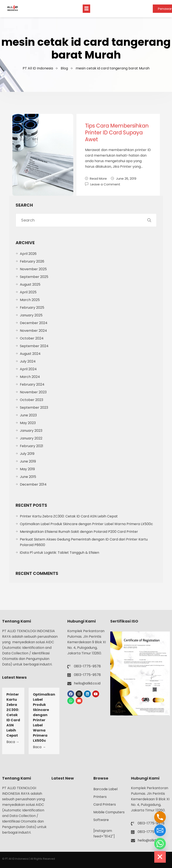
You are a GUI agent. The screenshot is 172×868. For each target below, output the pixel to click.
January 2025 (31, 315)
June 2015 (28, 477)
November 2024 (33, 331)
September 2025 (34, 277)
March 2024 (30, 377)
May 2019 (27, 469)
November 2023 (33, 392)
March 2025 (30, 300)
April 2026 (28, 254)
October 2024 (32, 338)
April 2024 (28, 369)
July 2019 (27, 454)
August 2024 (30, 354)
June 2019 (28, 461)
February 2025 (32, 308)
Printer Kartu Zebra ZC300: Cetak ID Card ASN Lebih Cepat (69, 516)
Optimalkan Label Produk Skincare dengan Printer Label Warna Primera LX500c (86, 524)
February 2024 (32, 384)
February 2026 (32, 261)
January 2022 (31, 438)
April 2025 (28, 292)
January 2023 (31, 431)
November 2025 (33, 269)
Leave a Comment (105, 184)
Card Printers (105, 804)
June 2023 (28, 415)
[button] (86, 9)
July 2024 (28, 361)
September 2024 (34, 346)
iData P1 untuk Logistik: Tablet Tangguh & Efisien (60, 553)
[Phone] (160, 817)
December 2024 (34, 323)
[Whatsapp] (160, 844)
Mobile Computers (109, 812)
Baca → (13, 742)
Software (101, 820)
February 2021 (32, 446)
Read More (96, 178)
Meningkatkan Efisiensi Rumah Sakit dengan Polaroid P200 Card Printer (79, 532)
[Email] (160, 830)
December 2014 (33, 484)
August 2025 (30, 284)
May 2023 (28, 423)
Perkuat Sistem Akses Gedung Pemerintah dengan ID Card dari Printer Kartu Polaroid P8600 (84, 542)
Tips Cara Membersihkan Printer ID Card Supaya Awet (117, 133)
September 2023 (34, 408)
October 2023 (32, 400)
